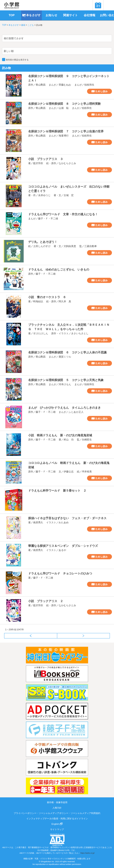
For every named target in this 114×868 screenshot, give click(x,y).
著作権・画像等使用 (57, 802)
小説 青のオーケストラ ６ (47, 297)
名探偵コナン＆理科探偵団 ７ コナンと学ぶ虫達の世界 (66, 131)
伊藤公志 (69, 472)
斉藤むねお (65, 85)
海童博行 (64, 136)
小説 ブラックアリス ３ (46, 159)
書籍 (23, 25)
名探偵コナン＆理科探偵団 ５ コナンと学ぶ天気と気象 (66, 380)
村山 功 (69, 440)
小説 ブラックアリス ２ (46, 601)
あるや (62, 550)
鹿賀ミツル (65, 357)
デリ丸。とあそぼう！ (43, 242)
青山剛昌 (41, 85)
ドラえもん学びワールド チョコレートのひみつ (60, 573)
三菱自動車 (91, 246)
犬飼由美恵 (70, 246)
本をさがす (14, 25)
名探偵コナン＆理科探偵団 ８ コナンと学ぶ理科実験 (64, 104)
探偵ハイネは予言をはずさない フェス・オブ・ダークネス (67, 518)
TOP (4, 25)
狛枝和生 (89, 85)
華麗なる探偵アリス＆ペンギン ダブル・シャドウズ (63, 546)
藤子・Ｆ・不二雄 (48, 219)
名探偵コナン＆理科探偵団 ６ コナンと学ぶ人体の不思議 (67, 352)
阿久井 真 (65, 301)
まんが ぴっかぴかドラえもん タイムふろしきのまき (64, 408)
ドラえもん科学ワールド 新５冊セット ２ (57, 491)
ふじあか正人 (76, 412)
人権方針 (57, 808)
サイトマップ (57, 829)
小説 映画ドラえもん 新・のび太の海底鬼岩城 (60, 435)
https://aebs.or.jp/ (88, 853)
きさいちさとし (80, 333)
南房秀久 (38, 523)
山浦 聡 (64, 108)
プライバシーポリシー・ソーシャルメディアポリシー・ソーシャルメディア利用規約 (57, 813)
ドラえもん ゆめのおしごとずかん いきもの (59, 269)
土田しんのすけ (42, 246)
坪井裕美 (87, 472)
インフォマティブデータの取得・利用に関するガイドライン (57, 819)
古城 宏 (69, 195)
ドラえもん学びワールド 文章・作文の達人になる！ (63, 214)
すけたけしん (41, 333)
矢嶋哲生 (87, 440)
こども (31, 25)
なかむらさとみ (67, 163)
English (57, 824)
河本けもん (65, 384)
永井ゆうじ (44, 195)
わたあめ (64, 523)
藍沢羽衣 (38, 163)
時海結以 (38, 301)
